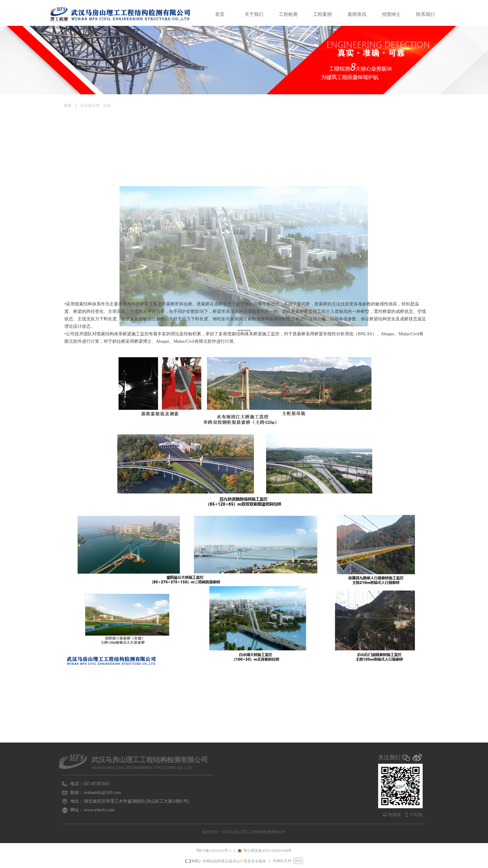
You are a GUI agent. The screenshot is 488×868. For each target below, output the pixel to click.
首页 (68, 111)
